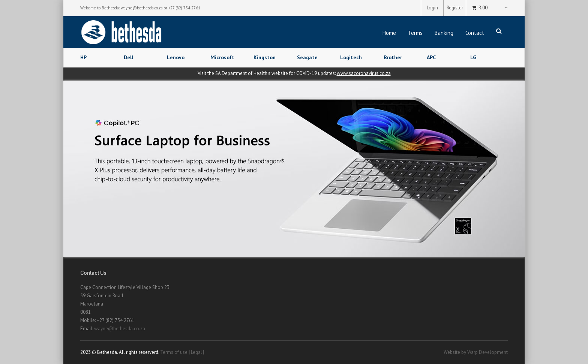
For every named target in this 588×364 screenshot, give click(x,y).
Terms (415, 33)
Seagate (307, 57)
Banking (444, 33)
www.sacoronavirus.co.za (364, 73)
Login (432, 8)
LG (473, 57)
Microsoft (222, 57)
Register (455, 8)
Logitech (351, 57)
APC (431, 57)
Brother (393, 57)
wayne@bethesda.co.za (142, 8)
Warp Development (487, 352)
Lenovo (176, 57)
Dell (128, 57)
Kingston (265, 57)
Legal (196, 352)
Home (389, 33)
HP (83, 57)
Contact (475, 33)
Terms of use (174, 352)
